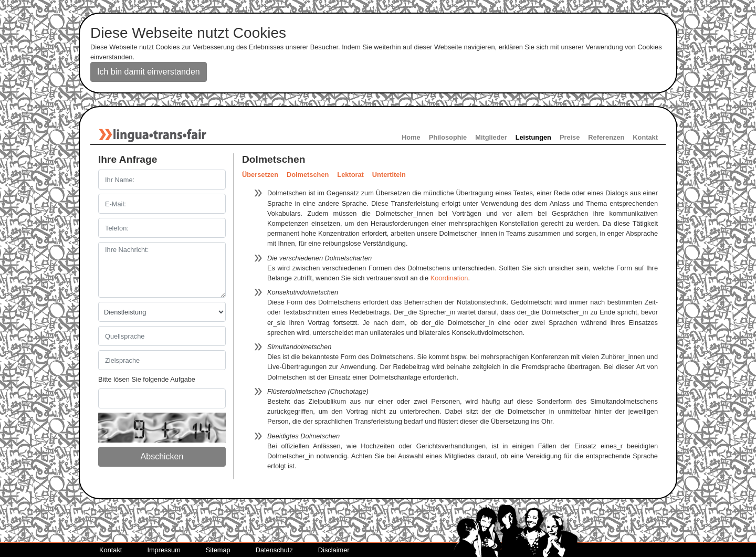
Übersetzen (260, 175)
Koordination (449, 278)
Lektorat (350, 175)
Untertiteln (389, 175)
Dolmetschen (308, 175)
